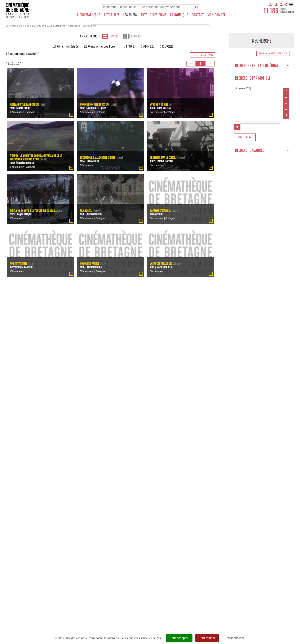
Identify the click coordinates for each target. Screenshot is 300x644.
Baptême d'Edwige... (161, 210)
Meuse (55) (259, 89)
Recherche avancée (262, 153)
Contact (198, 15)
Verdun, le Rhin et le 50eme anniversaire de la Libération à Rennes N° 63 (37, 157)
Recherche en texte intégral (262, 66)
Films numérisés (68, 47)
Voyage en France (90, 263)
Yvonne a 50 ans (160, 104)
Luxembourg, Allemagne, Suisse (99, 157)
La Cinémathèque (88, 15)
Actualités (112, 15)
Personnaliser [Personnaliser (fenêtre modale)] (235, 638)
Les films (130, 15)
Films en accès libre (101, 47)
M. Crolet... (87, 210)
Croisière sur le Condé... (164, 157)
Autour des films (154, 15)
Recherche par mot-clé (262, 78)
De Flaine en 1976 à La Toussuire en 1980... (35, 209)
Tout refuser (207, 638)
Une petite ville (19, 263)
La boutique (179, 15)
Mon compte (216, 15)
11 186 (271, 11)
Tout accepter (179, 638)
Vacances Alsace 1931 (162, 263)
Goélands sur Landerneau (26, 104)
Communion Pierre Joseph (95, 104)
